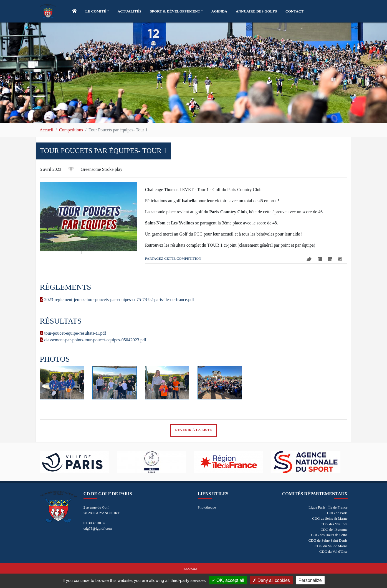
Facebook (320, 259)
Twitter (309, 259)
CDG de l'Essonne (334, 530)
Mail (340, 259)
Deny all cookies (271, 580)
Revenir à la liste (193, 430)
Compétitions (71, 130)
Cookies (191, 569)
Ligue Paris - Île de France (328, 507)
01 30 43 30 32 (94, 523)
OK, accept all (228, 580)
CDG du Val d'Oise (333, 551)
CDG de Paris (337, 513)
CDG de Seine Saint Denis (328, 540)
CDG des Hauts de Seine (329, 535)
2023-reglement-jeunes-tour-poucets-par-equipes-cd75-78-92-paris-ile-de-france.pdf (117, 300)
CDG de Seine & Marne (330, 518)
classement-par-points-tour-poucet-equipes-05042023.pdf (93, 340)
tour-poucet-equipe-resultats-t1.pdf (73, 333)
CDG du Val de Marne (331, 546)
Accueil (47, 130)
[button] (97, 11)
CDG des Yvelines (334, 524)
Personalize (310, 580)
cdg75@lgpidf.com (98, 528)
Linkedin (330, 259)
